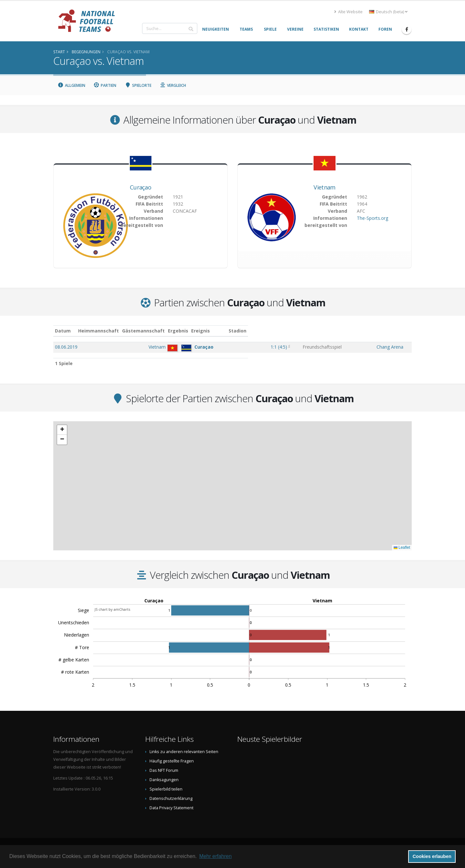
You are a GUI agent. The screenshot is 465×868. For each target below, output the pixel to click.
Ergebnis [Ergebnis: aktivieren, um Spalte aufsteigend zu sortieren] (271, 331)
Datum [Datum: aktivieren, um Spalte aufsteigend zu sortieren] (63, 331)
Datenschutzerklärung (171, 798)
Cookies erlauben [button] (432, 856)
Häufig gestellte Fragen (172, 761)
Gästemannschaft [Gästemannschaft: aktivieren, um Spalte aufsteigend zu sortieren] (197, 331)
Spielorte (138, 85)
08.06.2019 (66, 347)
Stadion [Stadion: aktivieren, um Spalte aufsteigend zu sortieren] (372, 331)
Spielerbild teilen (166, 789)
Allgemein (71, 85)
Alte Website (348, 12)
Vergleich (173, 85)
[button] (62, 430)
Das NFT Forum (164, 770)
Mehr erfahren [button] (216, 856)
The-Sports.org (372, 218)
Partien (105, 85)
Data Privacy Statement (171, 808)
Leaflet (402, 547)
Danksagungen (164, 780)
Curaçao (140, 187)
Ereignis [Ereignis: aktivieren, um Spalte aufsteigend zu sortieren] (301, 331)
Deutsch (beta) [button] (388, 12)
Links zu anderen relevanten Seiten (184, 752)
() (270, 347)
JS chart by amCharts (112, 609)
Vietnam (324, 187)
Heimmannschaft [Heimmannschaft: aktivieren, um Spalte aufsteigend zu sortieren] (152, 331)
